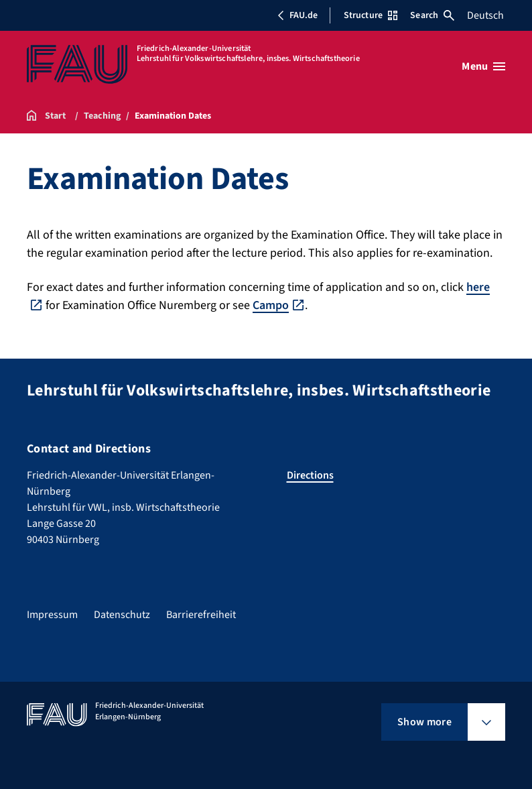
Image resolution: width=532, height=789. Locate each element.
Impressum (52, 615)
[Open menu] (483, 66)
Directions (310, 475)
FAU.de (297, 15)
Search (432, 15)
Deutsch (485, 15)
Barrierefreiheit (201, 615)
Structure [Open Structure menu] (371, 15)
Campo (271, 305)
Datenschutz (122, 615)
